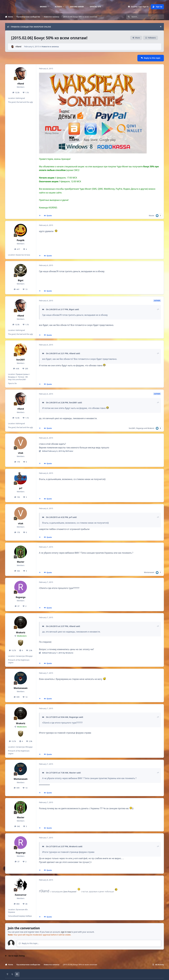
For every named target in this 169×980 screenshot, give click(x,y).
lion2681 (21, 360)
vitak (21, 453)
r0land (18, 47)
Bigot (21, 280)
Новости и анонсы (50, 47)
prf (21, 488)
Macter (152, 216)
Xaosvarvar (21, 895)
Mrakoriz (151, 428)
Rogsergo (140, 428)
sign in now (66, 932)
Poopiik (21, 240)
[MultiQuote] (40, 216)
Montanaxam (149, 572)
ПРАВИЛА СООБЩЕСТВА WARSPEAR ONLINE (29, 27)
